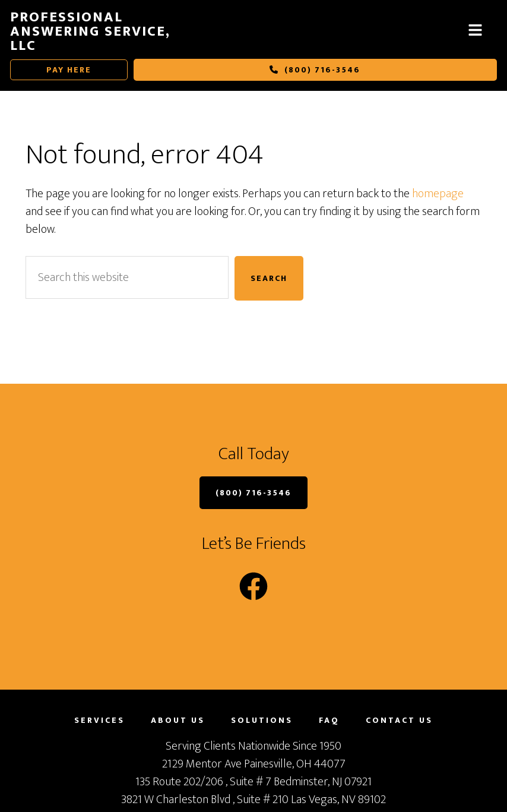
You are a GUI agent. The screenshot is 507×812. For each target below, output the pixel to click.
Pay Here (69, 70)
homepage (438, 194)
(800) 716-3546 (315, 70)
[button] (475, 31)
